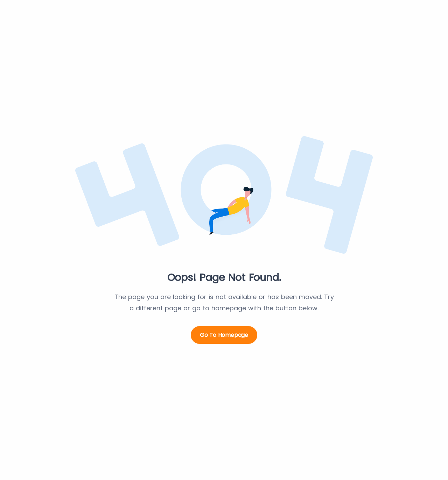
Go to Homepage (224, 335)
